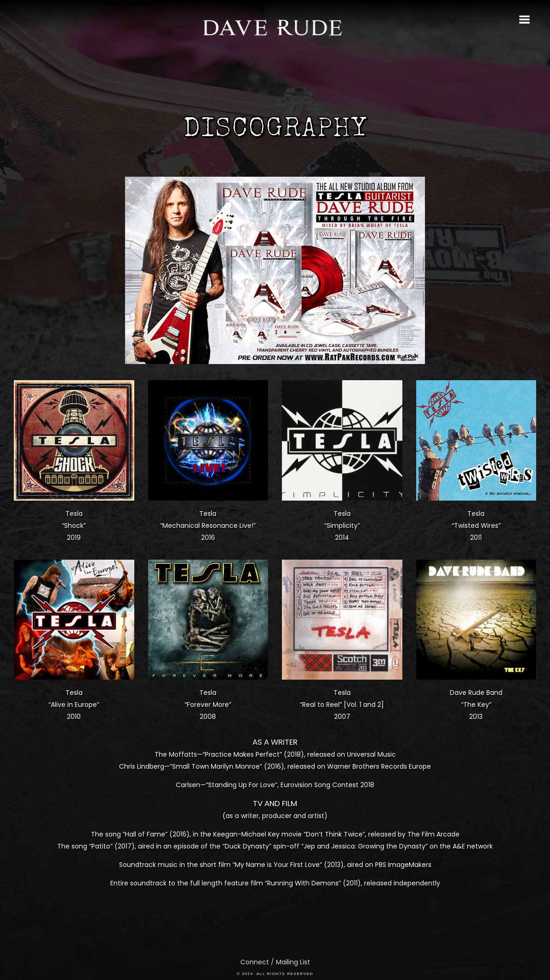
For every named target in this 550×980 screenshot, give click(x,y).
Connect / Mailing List (275, 962)
